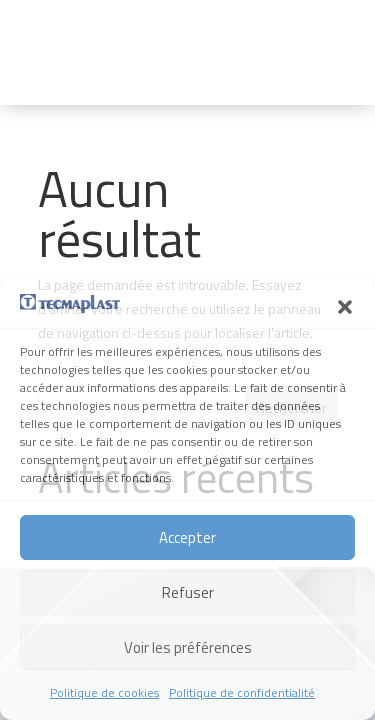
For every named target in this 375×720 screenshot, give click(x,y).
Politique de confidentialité (242, 692)
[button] (345, 307)
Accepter (187, 537)
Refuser (188, 592)
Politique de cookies (104, 692)
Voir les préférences (188, 647)
